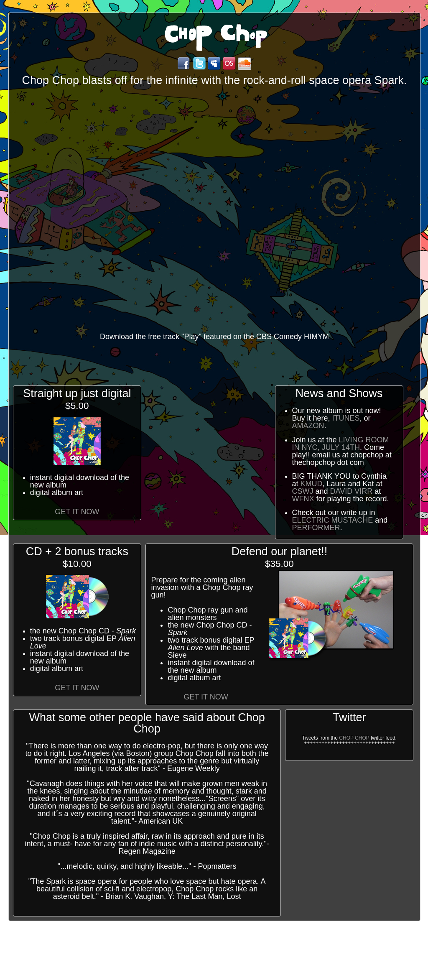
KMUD (312, 484)
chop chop (354, 738)
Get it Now (77, 512)
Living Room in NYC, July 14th (341, 444)
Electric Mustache (333, 520)
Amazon (308, 426)
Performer (316, 528)
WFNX (303, 499)
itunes (346, 418)
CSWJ (303, 491)
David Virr (352, 491)
